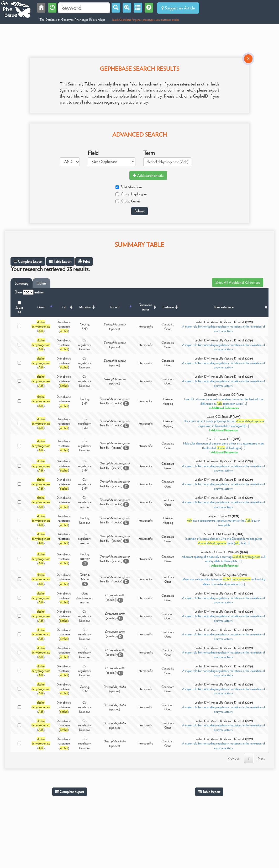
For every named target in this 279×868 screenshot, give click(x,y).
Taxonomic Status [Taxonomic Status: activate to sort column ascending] (145, 307)
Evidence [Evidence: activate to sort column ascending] (168, 307)
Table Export (60, 261)
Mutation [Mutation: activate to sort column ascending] (85, 307)
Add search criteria (148, 175)
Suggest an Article (178, 8)
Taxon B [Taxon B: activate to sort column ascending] (115, 307)
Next (261, 758)
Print (84, 261)
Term (149, 153)
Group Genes (128, 201)
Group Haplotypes (131, 194)
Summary (22, 283)
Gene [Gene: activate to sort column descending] (41, 307)
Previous (234, 758)
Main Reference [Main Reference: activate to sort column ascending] (224, 307)
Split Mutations (129, 187)
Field (93, 153)
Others (41, 283)
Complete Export (28, 261)
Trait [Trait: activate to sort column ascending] (64, 307)
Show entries (29, 292)
